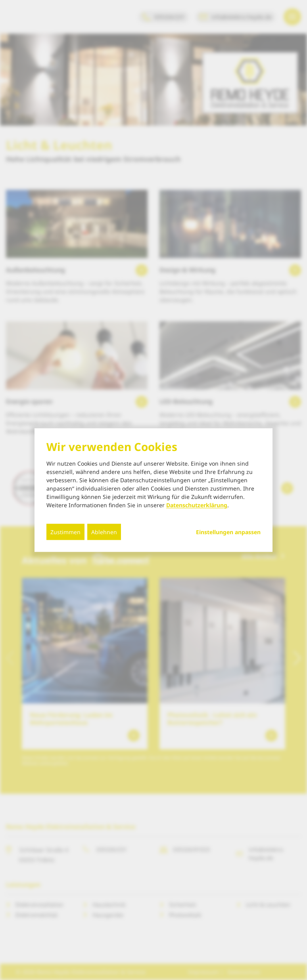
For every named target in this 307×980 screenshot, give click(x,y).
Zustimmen (65, 532)
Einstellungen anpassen (228, 532)
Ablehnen (104, 532)
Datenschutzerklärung (197, 505)
